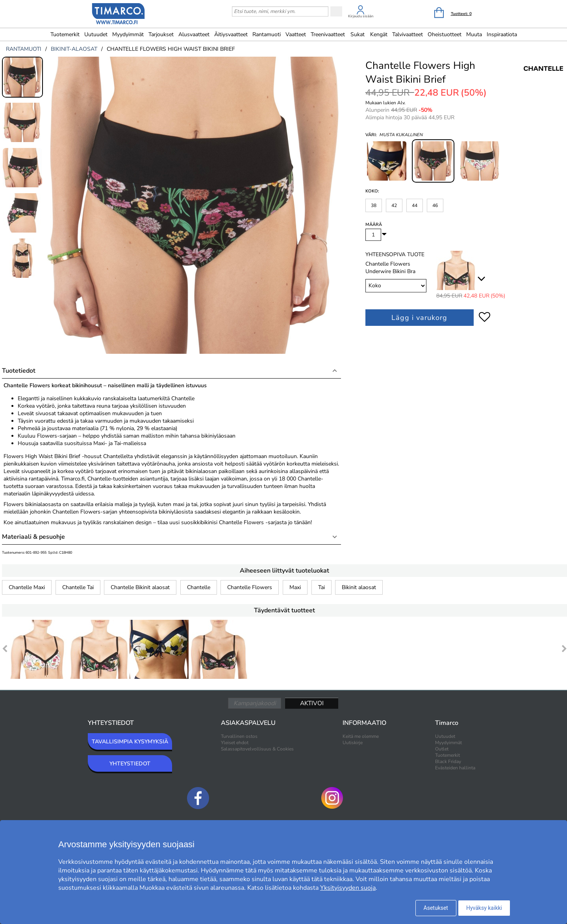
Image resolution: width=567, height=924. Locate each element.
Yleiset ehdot (235, 743)
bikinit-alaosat (74, 49)
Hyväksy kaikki (484, 908)
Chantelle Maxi (27, 587)
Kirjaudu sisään (361, 16)
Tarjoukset (161, 34)
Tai (321, 587)
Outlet (442, 749)
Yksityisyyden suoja (348, 888)
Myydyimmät (128, 34)
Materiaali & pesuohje (33, 537)
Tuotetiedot (19, 371)
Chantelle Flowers (250, 587)
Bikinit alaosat (359, 587)
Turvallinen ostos (239, 736)
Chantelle (199, 587)
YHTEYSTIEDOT (130, 764)
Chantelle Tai (78, 587)
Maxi (295, 587)
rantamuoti (24, 49)
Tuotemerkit (65, 34)
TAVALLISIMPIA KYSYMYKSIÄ (130, 742)
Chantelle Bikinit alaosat (140, 587)
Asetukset (436, 908)
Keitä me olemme (361, 736)
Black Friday (448, 761)
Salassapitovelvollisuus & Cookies (257, 749)
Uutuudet (96, 34)
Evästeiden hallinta (455, 768)
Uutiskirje (353, 743)
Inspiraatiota (502, 34)
